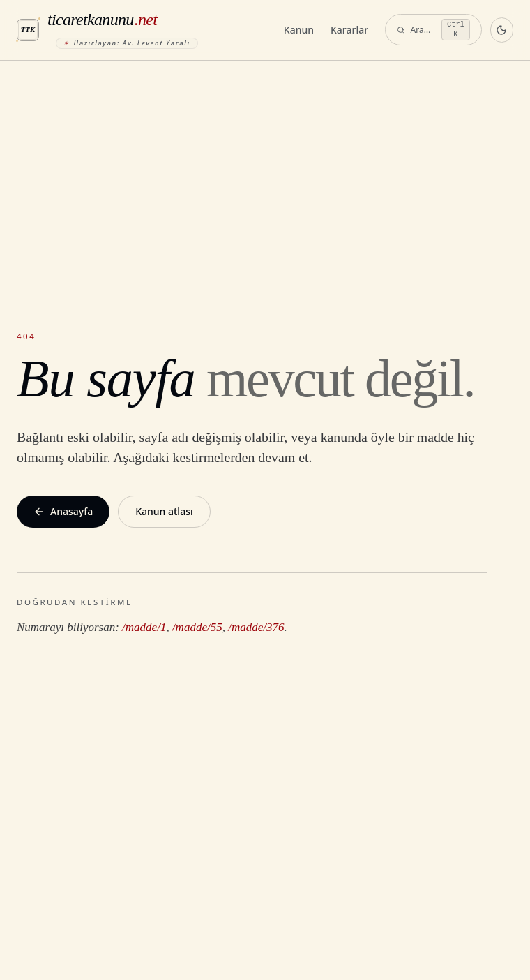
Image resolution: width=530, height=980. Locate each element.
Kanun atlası (164, 511)
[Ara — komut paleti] (433, 30)
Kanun (299, 30)
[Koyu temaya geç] (502, 30)
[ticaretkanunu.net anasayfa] (145, 30)
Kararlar (349, 30)
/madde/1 (144, 627)
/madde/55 (197, 627)
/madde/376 (256, 627)
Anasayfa (63, 511)
